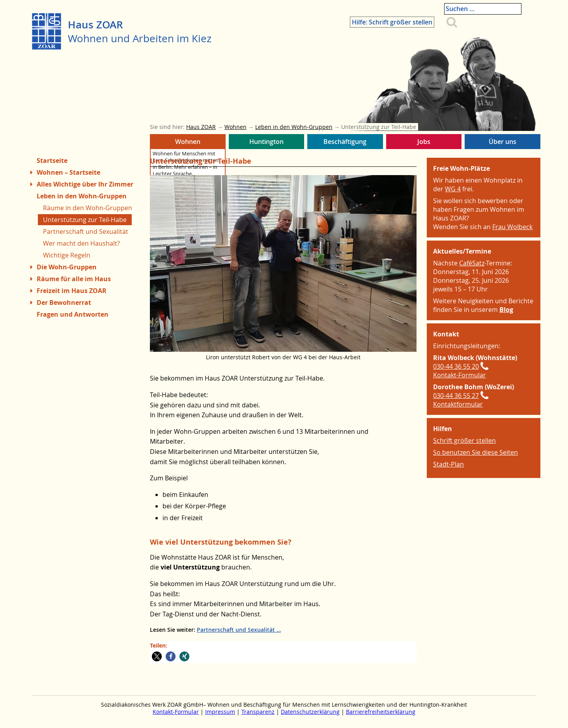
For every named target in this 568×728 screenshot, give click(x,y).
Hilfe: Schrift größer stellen (410, 11)
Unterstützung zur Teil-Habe (85, 220)
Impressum (220, 712)
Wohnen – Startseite (68, 172)
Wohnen (188, 143)
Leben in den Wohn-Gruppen (82, 196)
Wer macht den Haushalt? (81, 243)
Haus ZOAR (95, 25)
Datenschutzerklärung (310, 712)
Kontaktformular (458, 404)
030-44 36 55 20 (456, 366)
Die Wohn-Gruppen (67, 267)
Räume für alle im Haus (74, 279)
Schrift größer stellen (464, 441)
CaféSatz (472, 263)
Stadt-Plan (448, 464)
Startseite (52, 161)
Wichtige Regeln (67, 255)
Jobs (424, 143)
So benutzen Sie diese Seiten (476, 452)
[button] (157, 656)
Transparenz (258, 712)
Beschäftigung (345, 143)
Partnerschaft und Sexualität (236, 630)
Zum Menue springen (32, 716)
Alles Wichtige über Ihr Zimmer (85, 184)
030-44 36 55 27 (456, 396)
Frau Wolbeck (512, 227)
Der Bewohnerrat (64, 302)
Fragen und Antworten (73, 314)
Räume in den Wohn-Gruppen (88, 208)
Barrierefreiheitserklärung (381, 712)
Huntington (267, 143)
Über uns (503, 143)
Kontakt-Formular (460, 375)
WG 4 (453, 189)
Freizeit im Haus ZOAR (72, 291)
